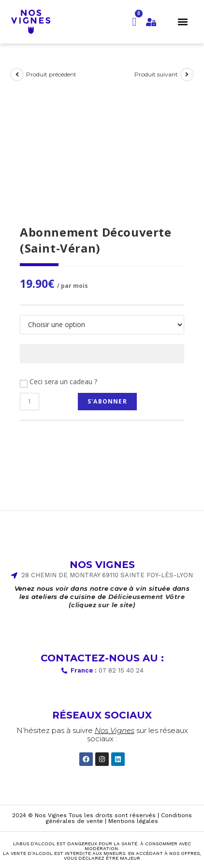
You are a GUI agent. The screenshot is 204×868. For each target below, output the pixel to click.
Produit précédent (51, 74)
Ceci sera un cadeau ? (63, 382)
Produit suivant (156, 74)
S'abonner (107, 401)
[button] (182, 22)
